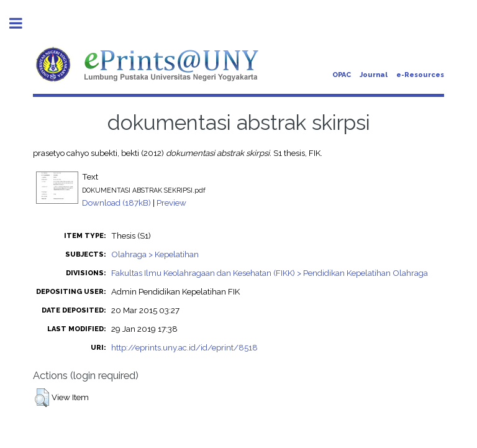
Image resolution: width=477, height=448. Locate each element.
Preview (171, 203)
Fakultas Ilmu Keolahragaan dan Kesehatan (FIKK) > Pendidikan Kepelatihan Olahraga (270, 273)
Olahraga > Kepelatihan (155, 254)
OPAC (342, 75)
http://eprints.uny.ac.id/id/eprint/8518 (184, 347)
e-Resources (420, 75)
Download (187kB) (116, 203)
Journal (374, 75)
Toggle (22, 23)
